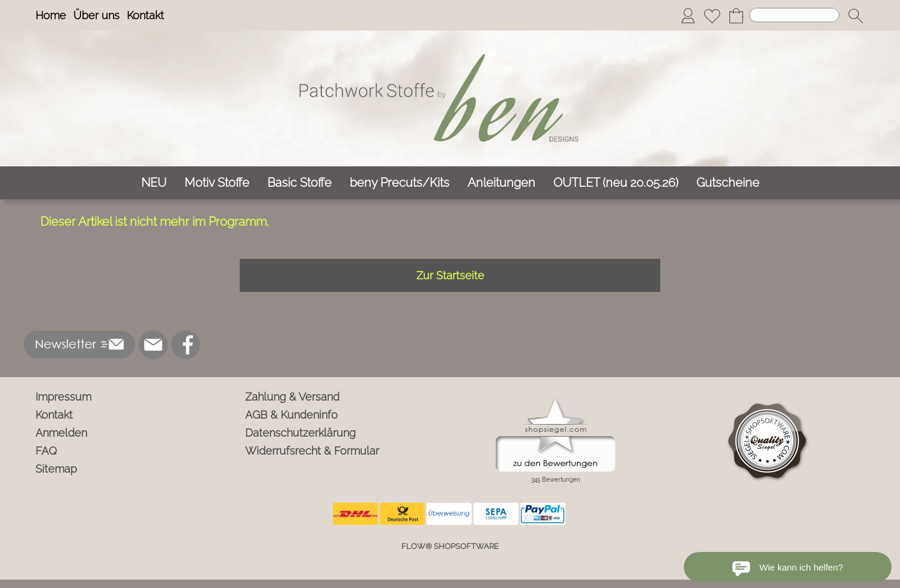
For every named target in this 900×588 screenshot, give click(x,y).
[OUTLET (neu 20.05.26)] (616, 183)
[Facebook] (186, 345)
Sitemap (56, 469)
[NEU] (154, 183)
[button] (856, 16)
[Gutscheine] (728, 183)
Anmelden (61, 433)
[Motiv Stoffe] (217, 183)
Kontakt (145, 15)
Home (51, 15)
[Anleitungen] (501, 183)
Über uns (96, 15)
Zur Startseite (450, 275)
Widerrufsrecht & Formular (312, 451)
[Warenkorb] (736, 16)
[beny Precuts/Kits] (400, 183)
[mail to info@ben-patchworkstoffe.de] (153, 345)
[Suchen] (794, 15)
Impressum (63, 397)
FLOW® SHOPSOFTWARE (450, 546)
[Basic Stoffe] (299, 183)
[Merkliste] (712, 16)
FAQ (46, 451)
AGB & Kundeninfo (291, 415)
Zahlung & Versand (292, 397)
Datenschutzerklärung (300, 433)
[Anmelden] (688, 16)
